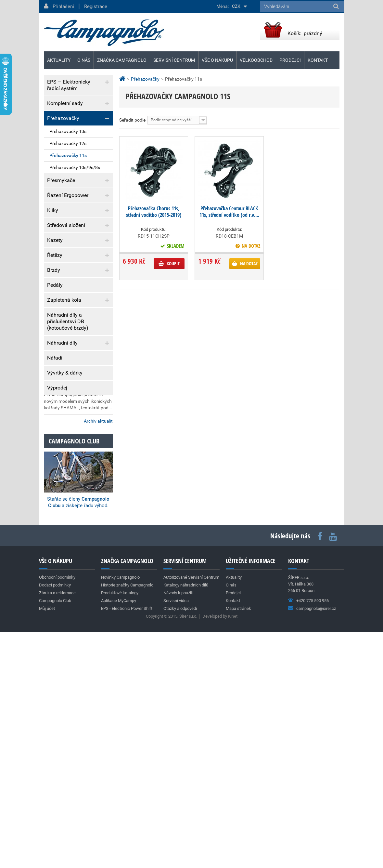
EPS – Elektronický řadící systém (69, 85)
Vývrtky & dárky (65, 373)
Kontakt (318, 60)
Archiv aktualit (98, 638)
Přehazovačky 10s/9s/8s (75, 167)
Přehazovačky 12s (68, 143)
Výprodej (57, 388)
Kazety (55, 240)
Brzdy (54, 270)
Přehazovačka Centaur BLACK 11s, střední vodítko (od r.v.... (229, 212)
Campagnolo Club (55, 817)
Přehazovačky (63, 118)
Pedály (55, 285)
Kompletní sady (65, 103)
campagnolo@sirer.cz (316, 825)
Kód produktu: (154, 229)
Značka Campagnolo (122, 60)
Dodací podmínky (67, 441)
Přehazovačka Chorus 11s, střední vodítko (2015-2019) (154, 212)
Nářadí (55, 358)
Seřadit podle (132, 120)
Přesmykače (61, 180)
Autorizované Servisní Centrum (191, 794)
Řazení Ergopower (68, 195)
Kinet (233, 852)
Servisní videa (176, 817)
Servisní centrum (174, 60)
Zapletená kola (64, 300)
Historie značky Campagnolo (127, 802)
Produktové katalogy (120, 810)
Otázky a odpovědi (180, 825)
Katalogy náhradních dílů (186, 802)
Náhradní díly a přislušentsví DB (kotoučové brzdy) (68, 321)
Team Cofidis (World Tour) (71, 499)
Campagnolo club (74, 658)
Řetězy (55, 255)
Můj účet (47, 825)
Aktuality (62, 478)
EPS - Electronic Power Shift (127, 825)
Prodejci (290, 60)
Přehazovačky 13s (68, 131)
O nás (84, 60)
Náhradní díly (62, 343)
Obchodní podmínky (70, 428)
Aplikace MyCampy (119, 817)
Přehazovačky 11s (68, 155)
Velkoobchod (256, 60)
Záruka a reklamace (70, 454)
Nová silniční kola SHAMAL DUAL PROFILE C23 (72, 599)
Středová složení (66, 225)
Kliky (53, 210)
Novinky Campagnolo (120, 794)
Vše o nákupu (217, 60)
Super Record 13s (62, 547)
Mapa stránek (238, 825)
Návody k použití (178, 810)
